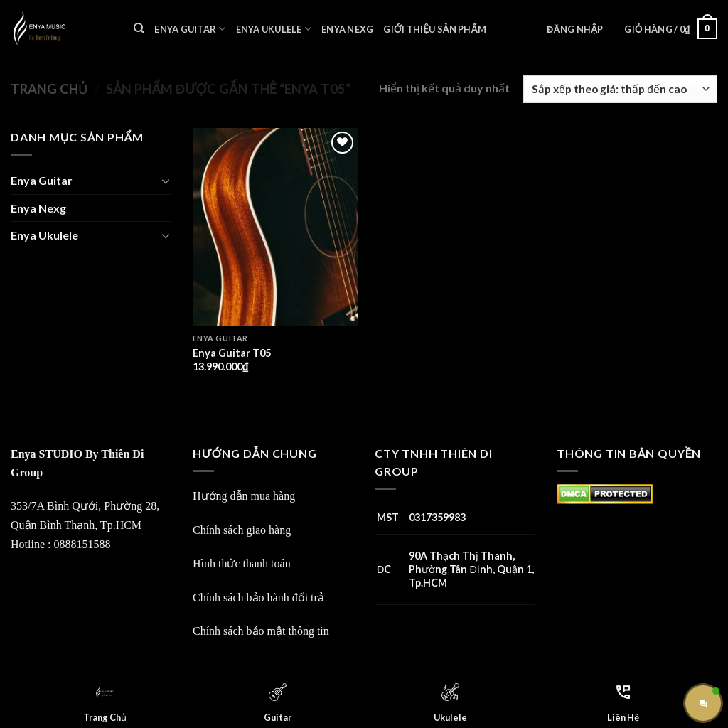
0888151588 (82, 544)
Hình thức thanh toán (242, 563)
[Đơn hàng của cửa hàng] (620, 89)
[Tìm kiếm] (139, 28)
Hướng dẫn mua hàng (244, 496)
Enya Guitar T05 (232, 353)
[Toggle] (166, 181)
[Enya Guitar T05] (275, 227)
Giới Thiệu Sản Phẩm (434, 29)
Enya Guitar (190, 29)
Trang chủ (49, 89)
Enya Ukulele (274, 29)
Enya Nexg (347, 29)
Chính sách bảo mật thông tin (261, 631)
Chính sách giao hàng (242, 530)
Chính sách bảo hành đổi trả (258, 598)
